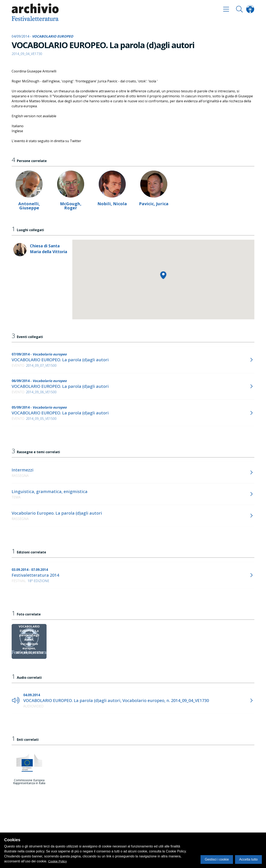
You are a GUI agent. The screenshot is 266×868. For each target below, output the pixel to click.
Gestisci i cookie (217, 859)
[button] (163, 275)
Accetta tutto (248, 859)
